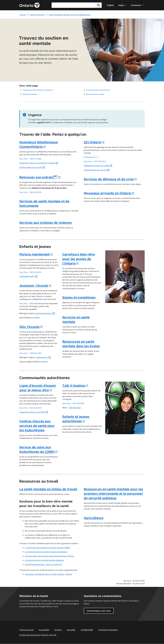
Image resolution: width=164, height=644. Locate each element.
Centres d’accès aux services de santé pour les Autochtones (37, 426)
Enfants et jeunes (30, 94)
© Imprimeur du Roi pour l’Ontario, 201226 (38, 635)
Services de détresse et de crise (110, 179)
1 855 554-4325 (74, 408)
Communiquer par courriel (32, 167)
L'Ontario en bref (26, 630)
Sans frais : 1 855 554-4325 (73, 403)
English (110, 5)
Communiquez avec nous (99, 611)
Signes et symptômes (79, 297)
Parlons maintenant (36, 254)
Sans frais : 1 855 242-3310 (30, 408)
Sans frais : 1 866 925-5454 (30, 353)
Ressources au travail (95, 94)
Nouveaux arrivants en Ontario (109, 193)
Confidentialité (87, 630)
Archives (58, 630)
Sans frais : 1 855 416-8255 (30, 272)
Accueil (23, 15)
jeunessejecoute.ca (45, 313)
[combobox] (77, 5)
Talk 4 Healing (75, 386)
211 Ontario (94, 142)
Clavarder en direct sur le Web (98, 166)
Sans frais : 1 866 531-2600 (30, 159)
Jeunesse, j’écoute (35, 286)
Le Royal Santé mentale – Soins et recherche (43, 564)
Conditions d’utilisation (108, 630)
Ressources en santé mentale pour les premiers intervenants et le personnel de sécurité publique (113, 494)
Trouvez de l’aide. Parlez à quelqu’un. (38, 90)
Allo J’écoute (31, 327)
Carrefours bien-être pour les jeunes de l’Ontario (79, 259)
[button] (99, 5)
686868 (37, 318)
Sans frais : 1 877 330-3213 (95, 161)
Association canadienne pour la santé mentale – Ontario (48, 574)
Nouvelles (71, 630)
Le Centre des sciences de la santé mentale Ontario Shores (49, 556)
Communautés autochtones (98, 90)
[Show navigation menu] (122, 5)
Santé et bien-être (37, 15)
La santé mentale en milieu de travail (48, 489)
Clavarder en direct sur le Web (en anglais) (39, 163)
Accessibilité (44, 630)
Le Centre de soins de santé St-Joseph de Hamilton (46, 552)
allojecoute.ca (44, 357)
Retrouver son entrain (40, 177)
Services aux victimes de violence (46, 223)
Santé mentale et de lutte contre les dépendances (70, 15)
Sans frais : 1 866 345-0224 (30, 192)
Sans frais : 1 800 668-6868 (30, 303)
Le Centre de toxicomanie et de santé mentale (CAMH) (47, 548)
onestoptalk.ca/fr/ (28, 276)
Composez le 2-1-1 (91, 157)
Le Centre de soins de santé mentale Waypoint (44, 560)
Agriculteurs (94, 518)
